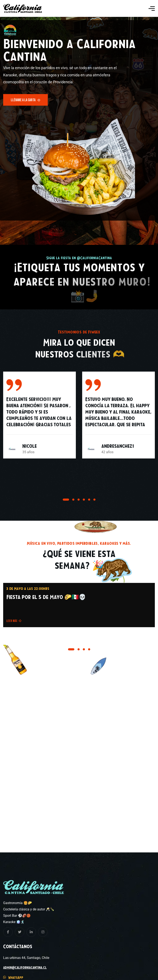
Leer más (14, 621)
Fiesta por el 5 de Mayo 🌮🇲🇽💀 (46, 597)
